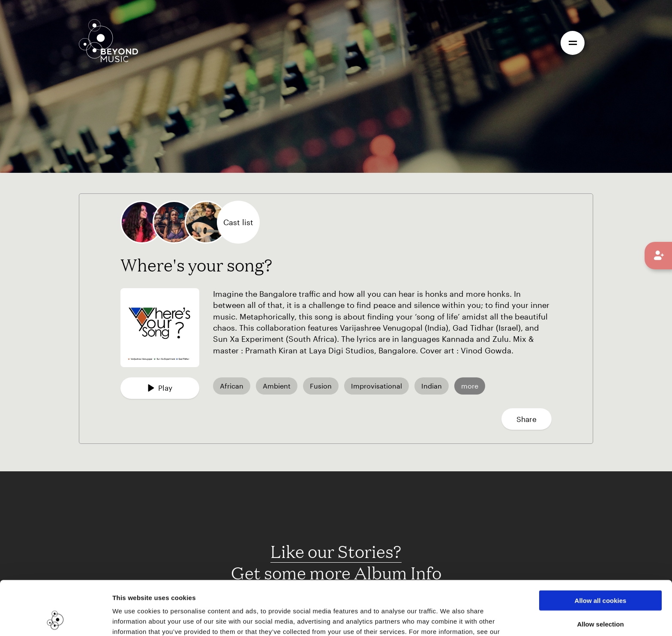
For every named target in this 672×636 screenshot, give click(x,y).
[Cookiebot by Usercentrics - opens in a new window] (55, 619)
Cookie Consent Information (158, 591)
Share (526, 419)
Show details (441, 619)
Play (160, 388)
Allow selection (600, 573)
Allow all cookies (601, 550)
